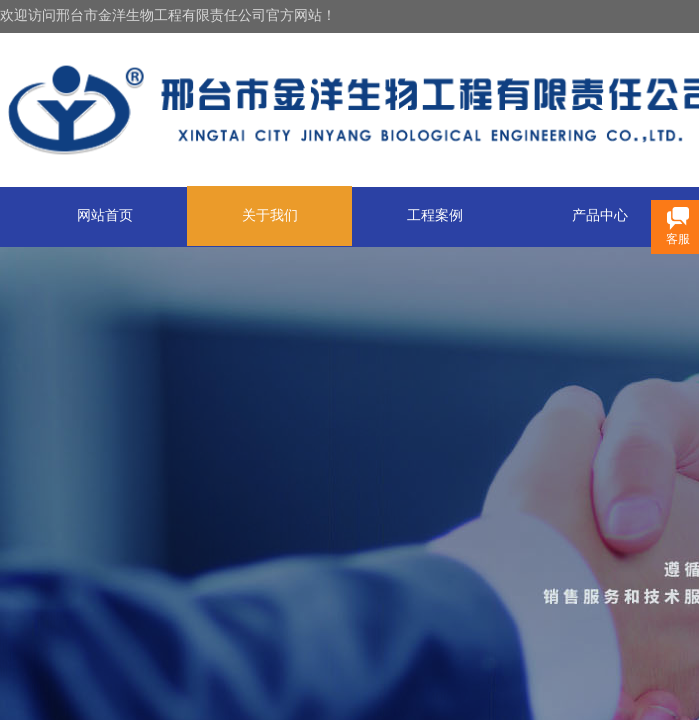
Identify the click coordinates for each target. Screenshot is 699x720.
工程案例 (435, 215)
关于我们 (270, 215)
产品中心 (600, 215)
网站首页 (105, 215)
